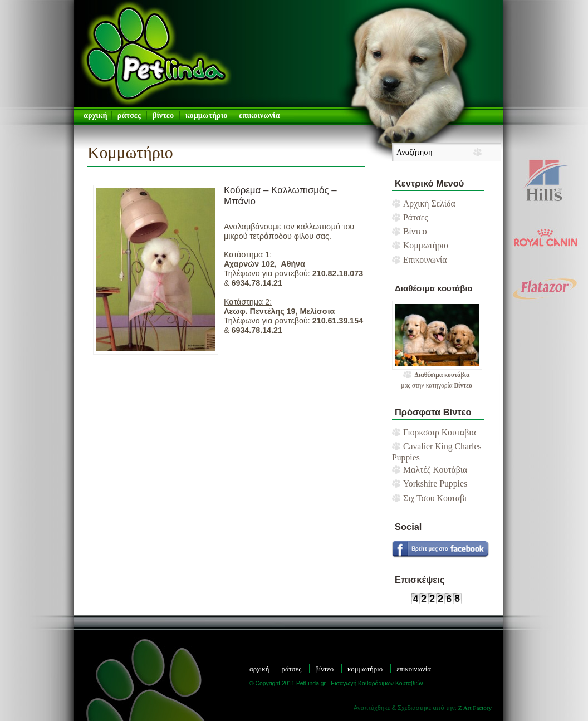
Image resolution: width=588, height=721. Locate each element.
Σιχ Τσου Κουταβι (435, 498)
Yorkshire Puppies (435, 484)
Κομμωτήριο (206, 115)
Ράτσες (129, 115)
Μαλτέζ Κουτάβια (435, 470)
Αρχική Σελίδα (429, 203)
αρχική (95, 115)
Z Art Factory (475, 708)
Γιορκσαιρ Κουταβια (440, 432)
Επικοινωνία (259, 115)
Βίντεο (163, 115)
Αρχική (259, 669)
